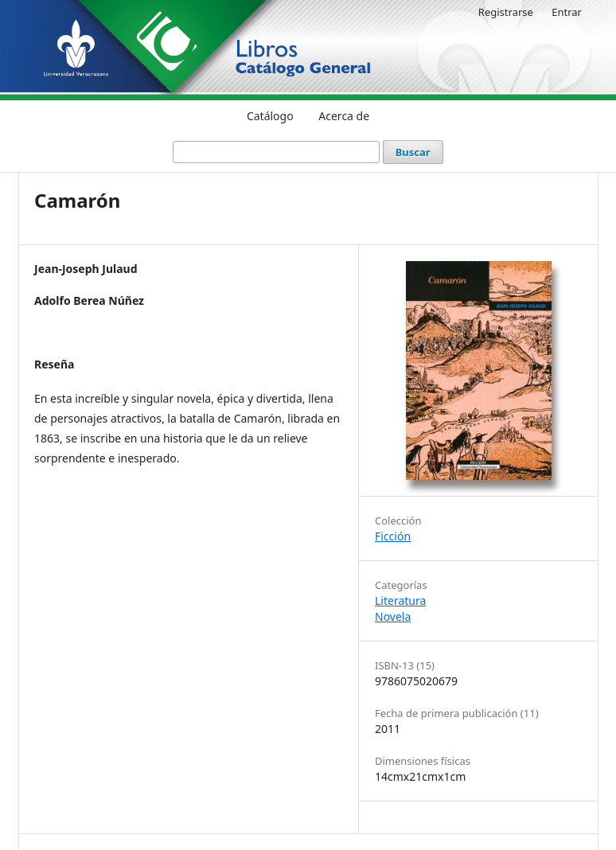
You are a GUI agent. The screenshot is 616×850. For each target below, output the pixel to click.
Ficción (393, 536)
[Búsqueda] (276, 152)
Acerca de (344, 116)
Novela (393, 616)
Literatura (400, 600)
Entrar (567, 12)
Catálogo (270, 116)
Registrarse (506, 12)
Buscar (413, 152)
